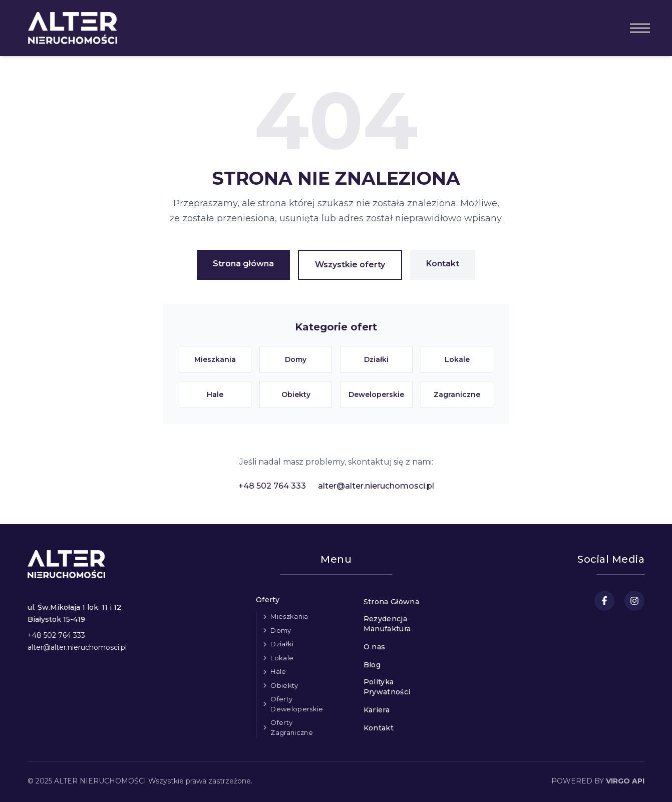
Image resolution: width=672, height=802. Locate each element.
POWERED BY (598, 781)
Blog (372, 665)
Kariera (377, 710)
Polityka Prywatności (387, 687)
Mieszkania (289, 616)
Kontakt (443, 264)
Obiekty (284, 685)
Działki (282, 644)
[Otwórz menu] (640, 28)
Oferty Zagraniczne (292, 727)
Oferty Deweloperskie (297, 704)
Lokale (282, 658)
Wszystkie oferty (350, 265)
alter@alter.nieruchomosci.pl (376, 486)
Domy (281, 630)
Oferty (268, 600)
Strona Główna (392, 602)
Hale (278, 671)
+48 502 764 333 (272, 486)
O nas (375, 647)
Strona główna (243, 264)
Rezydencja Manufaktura (387, 624)
